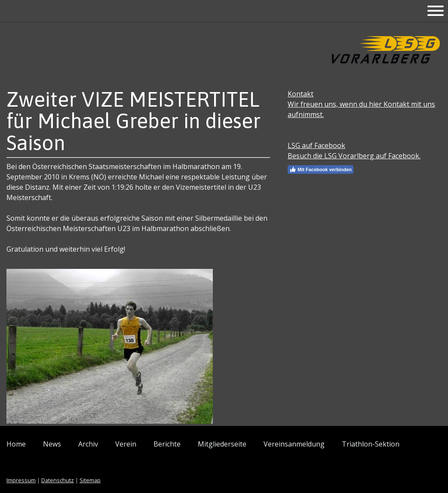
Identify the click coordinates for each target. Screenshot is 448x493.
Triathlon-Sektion (371, 444)
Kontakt (301, 94)
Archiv (88, 444)
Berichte (167, 444)
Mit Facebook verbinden (321, 169)
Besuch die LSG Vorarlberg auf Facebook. (354, 156)
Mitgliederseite (222, 444)
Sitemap (90, 480)
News (52, 444)
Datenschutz (58, 480)
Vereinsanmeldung (294, 444)
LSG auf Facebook (316, 145)
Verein (126, 444)
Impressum (21, 480)
